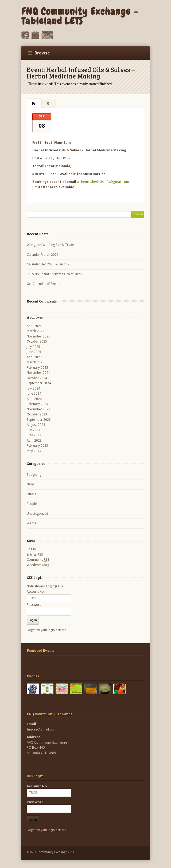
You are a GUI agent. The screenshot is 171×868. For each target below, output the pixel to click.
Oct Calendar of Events (43, 284)
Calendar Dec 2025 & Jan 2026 (49, 264)
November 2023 (38, 409)
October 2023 (37, 414)
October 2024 (37, 378)
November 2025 (38, 336)
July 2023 (33, 430)
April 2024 (34, 399)
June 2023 (34, 435)
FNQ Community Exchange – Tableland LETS (80, 16)
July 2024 (33, 388)
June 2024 (34, 394)
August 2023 (36, 425)
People (32, 504)
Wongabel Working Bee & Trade (50, 245)
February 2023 (37, 446)
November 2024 (38, 373)
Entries (35, 555)
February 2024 (37, 404)
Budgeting (34, 475)
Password (34, 605)
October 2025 (37, 341)
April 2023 (34, 441)
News (31, 484)
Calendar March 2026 (43, 255)
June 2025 (34, 352)
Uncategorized (37, 514)
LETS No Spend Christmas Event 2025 (54, 274)
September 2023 (39, 420)
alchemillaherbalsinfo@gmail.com (103, 182)
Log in (31, 549)
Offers (31, 494)
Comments (38, 560)
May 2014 (34, 451)
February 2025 (37, 368)
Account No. (36, 592)
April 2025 (34, 357)
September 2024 (39, 383)
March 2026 (36, 331)
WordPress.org (38, 565)
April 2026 (34, 326)
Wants (31, 523)
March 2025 (36, 362)
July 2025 (33, 347)
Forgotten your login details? (46, 630)
